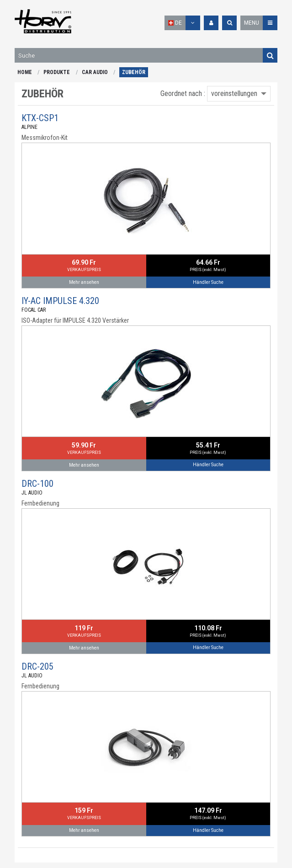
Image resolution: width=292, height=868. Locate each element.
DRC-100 (37, 484)
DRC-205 (37, 666)
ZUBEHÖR (134, 72)
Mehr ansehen (84, 282)
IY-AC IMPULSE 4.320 (60, 301)
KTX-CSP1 (40, 118)
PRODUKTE (57, 72)
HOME (25, 72)
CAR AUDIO (95, 72)
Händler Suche (208, 282)
